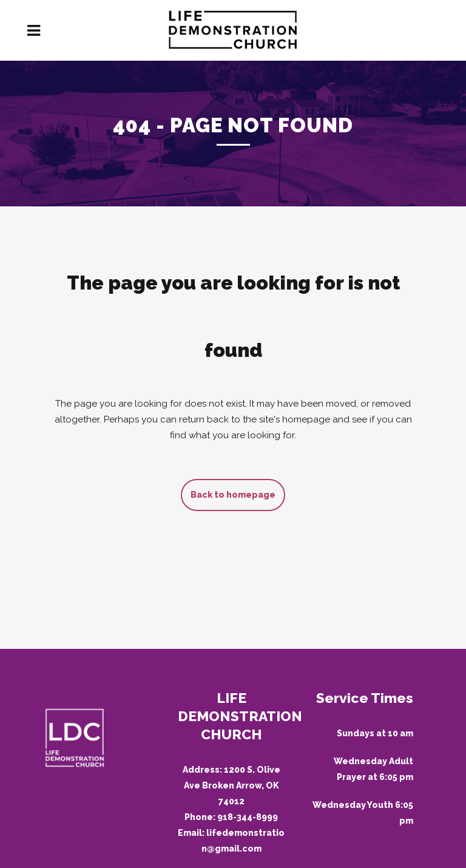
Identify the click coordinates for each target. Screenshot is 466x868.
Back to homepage (233, 495)
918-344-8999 (248, 817)
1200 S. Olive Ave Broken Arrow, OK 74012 (232, 785)
